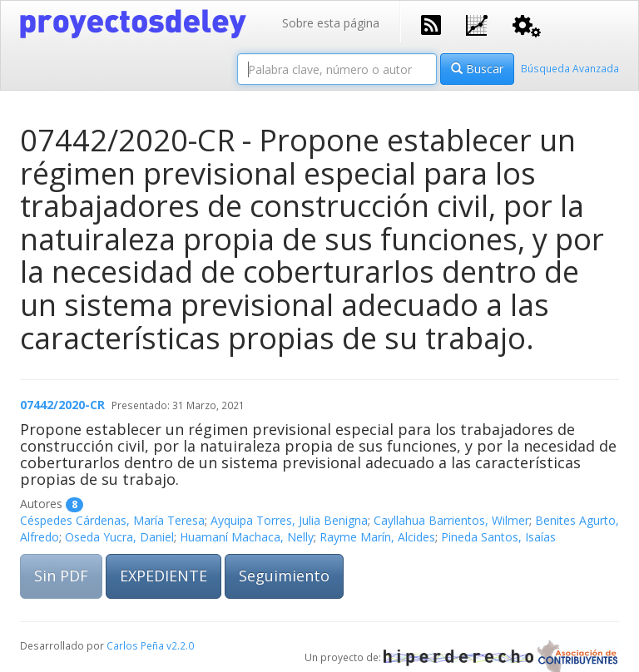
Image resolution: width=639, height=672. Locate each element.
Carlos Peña (135, 645)
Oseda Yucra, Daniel (119, 537)
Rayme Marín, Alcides (377, 537)
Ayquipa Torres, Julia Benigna (289, 520)
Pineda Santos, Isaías (498, 537)
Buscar (477, 69)
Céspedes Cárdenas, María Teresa (112, 520)
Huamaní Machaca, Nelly (247, 537)
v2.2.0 (180, 645)
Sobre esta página (331, 23)
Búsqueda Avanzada (570, 68)
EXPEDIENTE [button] (163, 576)
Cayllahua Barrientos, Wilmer (451, 520)
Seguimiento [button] (284, 576)
